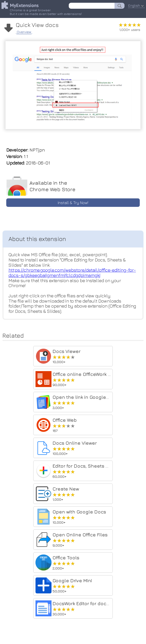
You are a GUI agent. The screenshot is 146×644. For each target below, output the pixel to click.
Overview (24, 31)
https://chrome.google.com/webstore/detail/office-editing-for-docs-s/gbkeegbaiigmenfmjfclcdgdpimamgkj (72, 273)
